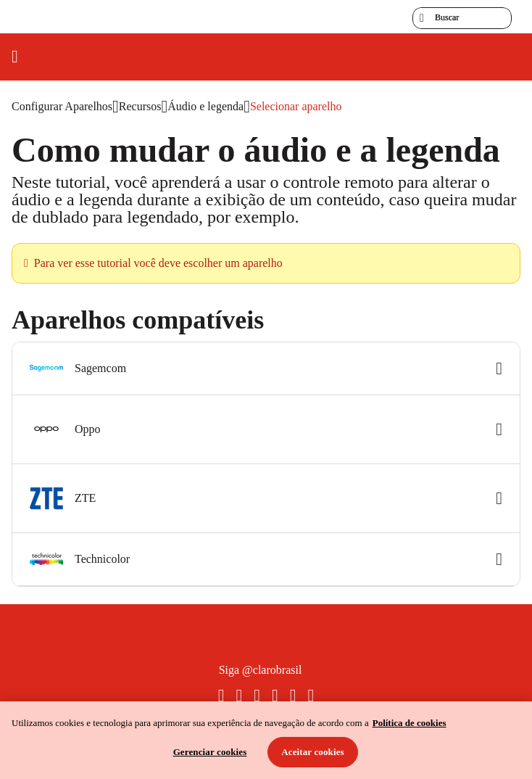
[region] (266, 740)
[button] (266, 369)
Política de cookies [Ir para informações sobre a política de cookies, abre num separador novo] (410, 723)
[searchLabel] (462, 18)
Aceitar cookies (313, 752)
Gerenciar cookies (210, 752)
